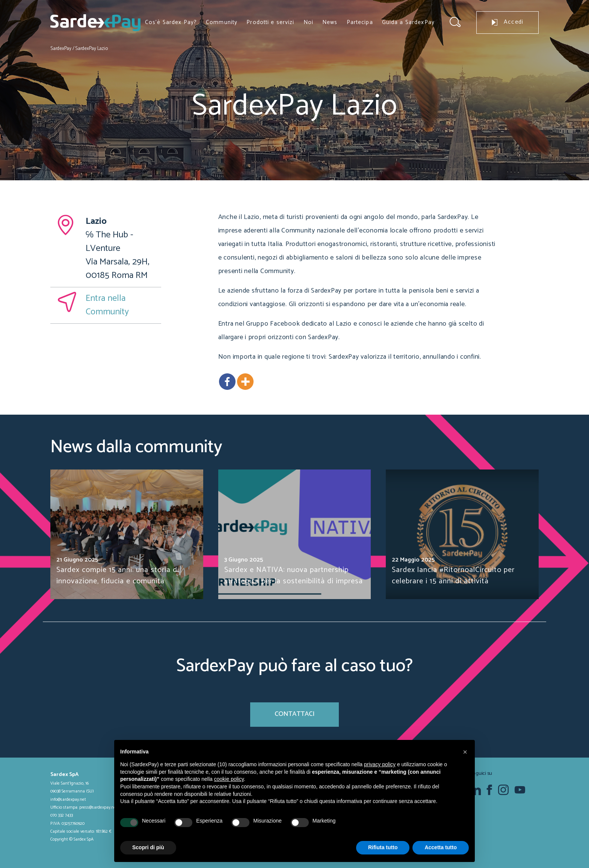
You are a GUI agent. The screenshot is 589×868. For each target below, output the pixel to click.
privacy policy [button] (380, 764)
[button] (465, 752)
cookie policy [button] (229, 779)
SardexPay (61, 49)
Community (222, 22)
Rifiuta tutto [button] (383, 847)
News (330, 22)
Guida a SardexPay (408, 22)
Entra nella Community (107, 305)
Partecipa (360, 22)
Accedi (507, 22)
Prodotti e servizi (270, 22)
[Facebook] (227, 382)
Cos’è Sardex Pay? (171, 22)
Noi (308, 22)
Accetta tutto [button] (441, 847)
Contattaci (294, 714)
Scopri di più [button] (148, 847)
